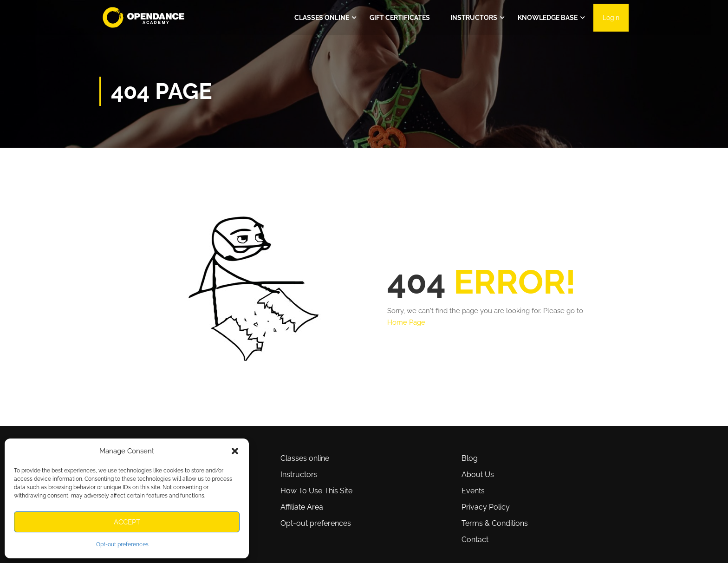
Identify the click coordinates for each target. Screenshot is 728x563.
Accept (127, 522)
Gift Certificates (400, 18)
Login (611, 18)
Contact (475, 540)
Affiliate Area (302, 507)
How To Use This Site (316, 491)
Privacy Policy (486, 507)
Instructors (474, 18)
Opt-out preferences (122, 544)
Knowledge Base (548, 18)
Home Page (406, 322)
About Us (478, 475)
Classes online (305, 458)
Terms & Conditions (495, 523)
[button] (235, 451)
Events (473, 491)
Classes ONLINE (322, 18)
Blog (470, 458)
